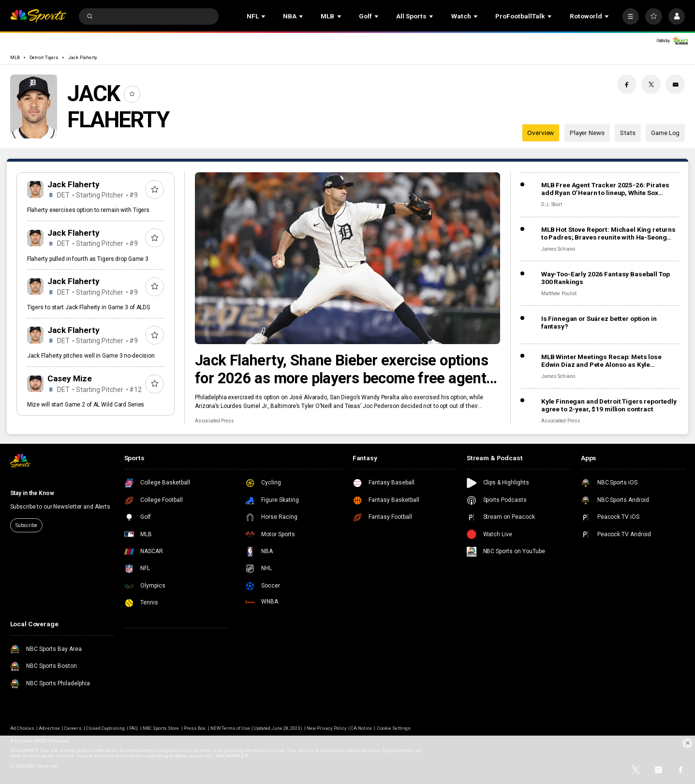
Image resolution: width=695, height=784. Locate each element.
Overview (540, 133)
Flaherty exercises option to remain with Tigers (88, 210)
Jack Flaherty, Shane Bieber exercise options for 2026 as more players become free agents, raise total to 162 (346, 369)
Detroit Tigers (44, 57)
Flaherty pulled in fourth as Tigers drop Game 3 (88, 259)
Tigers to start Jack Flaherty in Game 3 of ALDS (89, 307)
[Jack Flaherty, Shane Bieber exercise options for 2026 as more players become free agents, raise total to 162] (347, 258)
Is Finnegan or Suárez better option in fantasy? (599, 322)
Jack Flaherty (82, 57)
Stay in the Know (32, 493)
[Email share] (675, 84)
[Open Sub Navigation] (264, 16)
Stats (628, 133)
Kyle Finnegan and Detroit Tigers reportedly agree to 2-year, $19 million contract (609, 405)
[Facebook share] (627, 84)
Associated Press (214, 421)
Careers (73, 728)
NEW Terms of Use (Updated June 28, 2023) (256, 728)
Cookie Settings (394, 728)
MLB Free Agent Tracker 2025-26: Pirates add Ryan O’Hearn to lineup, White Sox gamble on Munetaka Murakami (605, 189)
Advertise (49, 728)
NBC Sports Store (161, 728)
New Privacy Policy (326, 728)
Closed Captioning (105, 728)
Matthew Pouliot (559, 294)
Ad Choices (22, 728)
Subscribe (26, 525)
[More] (631, 16)
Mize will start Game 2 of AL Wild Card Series (86, 405)
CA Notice (361, 728)
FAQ (133, 728)
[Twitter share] (651, 84)
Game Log (665, 133)
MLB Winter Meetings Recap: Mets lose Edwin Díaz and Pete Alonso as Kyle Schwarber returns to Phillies (601, 361)
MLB (15, 57)
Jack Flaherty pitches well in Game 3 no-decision (91, 356)
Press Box (195, 728)
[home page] (38, 16)
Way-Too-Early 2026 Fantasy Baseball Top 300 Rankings (606, 278)
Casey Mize (70, 378)
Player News (587, 133)
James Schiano (558, 249)
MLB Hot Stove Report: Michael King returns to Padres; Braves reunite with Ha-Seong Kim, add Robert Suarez (608, 233)
